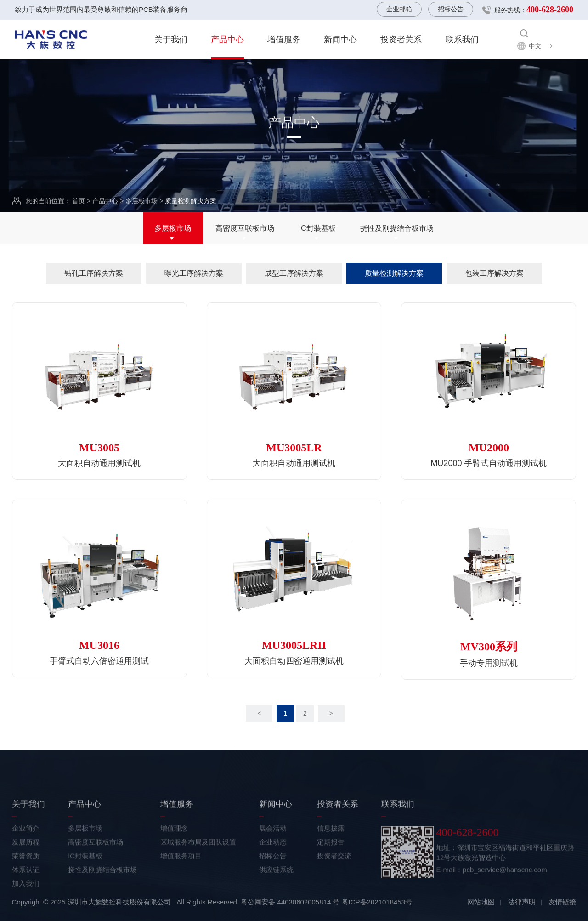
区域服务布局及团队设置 (198, 874)
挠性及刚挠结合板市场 (397, 229)
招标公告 (451, 9)
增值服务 (284, 40)
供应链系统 (276, 902)
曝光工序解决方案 (194, 273)
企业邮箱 (399, 9)
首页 (79, 201)
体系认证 (26, 902)
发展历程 (26, 874)
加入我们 (26, 916)
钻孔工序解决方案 (94, 273)
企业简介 (26, 861)
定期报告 (331, 874)
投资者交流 (334, 888)
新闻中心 (340, 40)
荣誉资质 (26, 888)
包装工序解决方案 (494, 273)
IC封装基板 (317, 229)
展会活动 (273, 861)
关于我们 (171, 40)
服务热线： (534, 10)
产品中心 (227, 40)
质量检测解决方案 (394, 273)
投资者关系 (401, 40)
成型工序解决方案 (294, 273)
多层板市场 (141, 201)
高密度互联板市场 (245, 229)
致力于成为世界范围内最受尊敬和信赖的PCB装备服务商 (101, 9)
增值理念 (174, 861)
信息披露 (331, 861)
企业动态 (273, 874)
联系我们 (462, 40)
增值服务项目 (181, 888)
